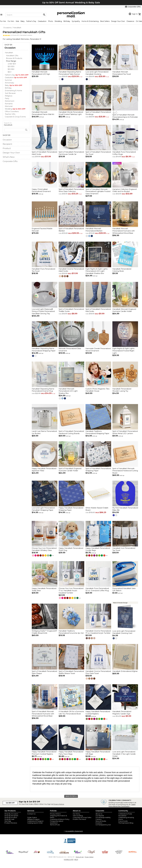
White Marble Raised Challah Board (97, 509)
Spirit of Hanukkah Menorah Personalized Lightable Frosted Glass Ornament (98, 191)
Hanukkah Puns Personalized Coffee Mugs (124, 153)
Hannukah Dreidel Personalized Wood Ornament (98, 350)
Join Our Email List (34, 816)
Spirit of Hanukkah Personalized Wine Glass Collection (71, 190)
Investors (99, 823)
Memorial (9, 106)
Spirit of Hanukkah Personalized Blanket (71, 230)
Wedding (58, 21)
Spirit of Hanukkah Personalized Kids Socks (98, 310)
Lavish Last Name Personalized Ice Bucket (44, 432)
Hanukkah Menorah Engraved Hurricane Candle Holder (124, 310)
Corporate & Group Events (15, 117)
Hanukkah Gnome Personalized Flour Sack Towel (98, 672)
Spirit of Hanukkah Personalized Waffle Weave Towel (71, 672)
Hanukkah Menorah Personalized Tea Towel (122, 73)
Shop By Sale (9, 819)
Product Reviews (11, 823)
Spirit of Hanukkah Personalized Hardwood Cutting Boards (71, 432)
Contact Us (31, 814)
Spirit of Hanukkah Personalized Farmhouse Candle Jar (71, 153)
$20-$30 (11, 66)
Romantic (9, 104)
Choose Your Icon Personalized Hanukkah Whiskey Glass (44, 549)
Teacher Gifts (10, 114)
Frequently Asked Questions (57, 822)
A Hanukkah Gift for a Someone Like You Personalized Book (71, 713)
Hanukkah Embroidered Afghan (125, 671)
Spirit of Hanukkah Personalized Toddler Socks (71, 310)
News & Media (101, 821)
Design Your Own (118, 21)
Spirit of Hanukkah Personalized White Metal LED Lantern (125, 432)
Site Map (8, 821)
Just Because (10, 93)
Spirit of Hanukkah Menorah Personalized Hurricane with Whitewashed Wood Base (43, 714)
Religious (9, 96)
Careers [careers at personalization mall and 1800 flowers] (99, 819)
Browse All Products (14, 58)
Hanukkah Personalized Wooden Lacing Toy (122, 390)
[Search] (26, 15)
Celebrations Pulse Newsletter (125, 815)
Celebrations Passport (35, 821)
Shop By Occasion (11, 814)
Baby (23, 21)
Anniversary (10, 83)
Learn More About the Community (122, 805)
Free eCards (123, 821)
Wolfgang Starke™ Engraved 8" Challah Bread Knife (44, 632)
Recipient (7, 144)
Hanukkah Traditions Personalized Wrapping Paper (97, 432)
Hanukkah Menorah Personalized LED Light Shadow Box (68, 391)
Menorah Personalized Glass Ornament (70, 350)
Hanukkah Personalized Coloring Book (122, 270)
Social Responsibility (103, 817)
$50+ (10, 72)
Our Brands (100, 816)
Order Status (32, 817)
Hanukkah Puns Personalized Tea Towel (43, 270)
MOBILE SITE (69, 859)
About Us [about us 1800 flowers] (99, 814)
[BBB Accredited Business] (69, 843)
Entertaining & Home (13, 91)
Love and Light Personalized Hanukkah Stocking (97, 73)
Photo (51, 21)
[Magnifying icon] (44, 15)
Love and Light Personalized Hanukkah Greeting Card (124, 632)
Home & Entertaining (90, 21)
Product (7, 148)
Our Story (76, 814)
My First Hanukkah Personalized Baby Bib (125, 509)
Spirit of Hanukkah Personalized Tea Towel (98, 153)
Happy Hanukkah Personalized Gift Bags (98, 753)
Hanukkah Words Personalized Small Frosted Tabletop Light (71, 113)
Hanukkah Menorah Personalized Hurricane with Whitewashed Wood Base (124, 231)
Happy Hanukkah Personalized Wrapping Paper (71, 509)
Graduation (42, 21)
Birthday (67, 21)
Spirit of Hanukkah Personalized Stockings (98, 113)
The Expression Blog (126, 823)
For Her (3, 21)
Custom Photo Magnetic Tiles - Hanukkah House (98, 390)
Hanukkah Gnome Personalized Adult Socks (71, 270)
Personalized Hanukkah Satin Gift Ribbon (124, 590)
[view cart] (140, 14)
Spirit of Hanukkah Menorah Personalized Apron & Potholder (125, 116)
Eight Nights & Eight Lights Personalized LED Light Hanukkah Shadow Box (97, 271)
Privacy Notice (59, 804)
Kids (17, 21)
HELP (76, 859)
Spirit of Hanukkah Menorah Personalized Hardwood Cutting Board (125, 471)
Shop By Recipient (11, 816)
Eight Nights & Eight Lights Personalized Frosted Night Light (123, 351)
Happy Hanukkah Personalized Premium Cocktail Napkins (44, 753)
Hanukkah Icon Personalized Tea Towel (124, 549)
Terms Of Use (55, 825)
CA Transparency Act (103, 825)
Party (7, 98)
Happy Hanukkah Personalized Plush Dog (71, 549)
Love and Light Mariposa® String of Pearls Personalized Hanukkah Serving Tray (43, 311)
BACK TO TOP (71, 796)
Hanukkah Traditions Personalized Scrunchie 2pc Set (71, 632)
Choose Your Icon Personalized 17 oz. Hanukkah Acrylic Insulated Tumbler (71, 591)
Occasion (10, 48)
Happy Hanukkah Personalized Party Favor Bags (71, 753)
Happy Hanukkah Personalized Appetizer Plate (44, 470)
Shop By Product (11, 817)
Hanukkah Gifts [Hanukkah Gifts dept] (12, 56)
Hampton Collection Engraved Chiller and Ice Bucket (124, 190)
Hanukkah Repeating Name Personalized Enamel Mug (43, 390)
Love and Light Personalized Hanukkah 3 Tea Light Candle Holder (124, 754)
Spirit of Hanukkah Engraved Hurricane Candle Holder (70, 470)
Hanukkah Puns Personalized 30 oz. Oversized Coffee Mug (97, 590)
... (53, 555)
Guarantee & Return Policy (60, 819)
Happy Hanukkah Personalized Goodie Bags (98, 549)
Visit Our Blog (78, 816)
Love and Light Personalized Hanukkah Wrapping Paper (43, 509)
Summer (8, 80)
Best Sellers (105, 21)
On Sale (139, 21)
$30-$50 (11, 69)
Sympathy (76, 21)
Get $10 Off (10, 803)
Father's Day (31, 21)
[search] (17, 130)
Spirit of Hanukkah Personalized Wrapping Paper (98, 470)
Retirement (10, 101)
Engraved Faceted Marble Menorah (42, 230)
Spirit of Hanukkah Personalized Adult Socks (44, 153)
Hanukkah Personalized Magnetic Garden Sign (122, 713)
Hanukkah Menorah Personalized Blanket (94, 230)
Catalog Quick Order (35, 823)
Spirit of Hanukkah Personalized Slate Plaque (44, 672)
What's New (9, 157)
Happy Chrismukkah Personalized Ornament (41, 190)
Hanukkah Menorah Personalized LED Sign (41, 73)
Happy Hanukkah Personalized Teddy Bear (44, 590)
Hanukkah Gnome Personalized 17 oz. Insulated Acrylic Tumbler (98, 632)
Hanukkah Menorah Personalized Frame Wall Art (43, 113)
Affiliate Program (33, 819)
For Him (11, 21)
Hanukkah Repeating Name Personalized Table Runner (70, 73)
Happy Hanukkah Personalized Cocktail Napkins (98, 713)
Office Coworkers (12, 111)
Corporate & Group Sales (82, 817)
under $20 (12, 64)
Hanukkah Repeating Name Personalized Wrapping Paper (44, 350)
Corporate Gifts (10, 161)
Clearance (130, 21)
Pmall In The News (79, 819)
